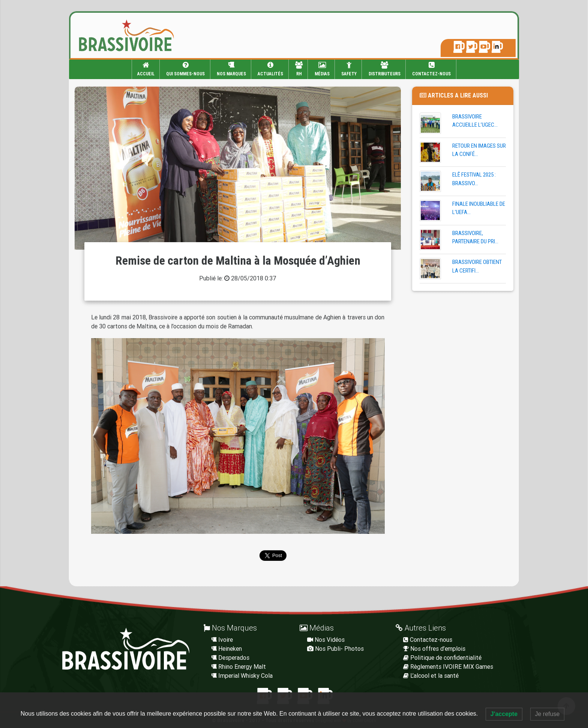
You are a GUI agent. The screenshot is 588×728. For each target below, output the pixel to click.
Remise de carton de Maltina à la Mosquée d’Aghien (238, 261)
